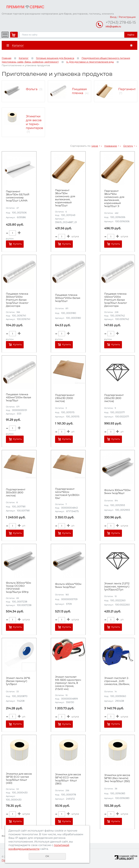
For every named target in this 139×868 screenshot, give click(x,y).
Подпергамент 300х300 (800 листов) (16, 493)
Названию (111, 146)
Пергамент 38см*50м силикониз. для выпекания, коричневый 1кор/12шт (65, 198)
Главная (7, 58)
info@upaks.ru (113, 26)
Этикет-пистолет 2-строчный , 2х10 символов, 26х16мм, (117, 681)
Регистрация (127, 17)
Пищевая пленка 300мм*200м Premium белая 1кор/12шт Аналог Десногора (17, 300)
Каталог (24, 58)
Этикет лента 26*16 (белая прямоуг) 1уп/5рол (18, 681)
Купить (17, 244)
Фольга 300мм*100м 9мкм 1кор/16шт (117, 492)
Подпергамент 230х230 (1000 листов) (65, 398)
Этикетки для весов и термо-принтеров (34, 122)
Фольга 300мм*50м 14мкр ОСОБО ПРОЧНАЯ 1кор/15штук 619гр (18, 587)
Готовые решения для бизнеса (55, 58)
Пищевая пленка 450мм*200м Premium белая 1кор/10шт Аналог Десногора (116, 300)
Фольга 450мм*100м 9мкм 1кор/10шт (68, 586)
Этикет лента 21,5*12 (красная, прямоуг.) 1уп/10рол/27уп (117, 587)
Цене (95, 146)
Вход (113, 17)
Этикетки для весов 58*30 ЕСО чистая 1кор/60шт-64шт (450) (19, 778)
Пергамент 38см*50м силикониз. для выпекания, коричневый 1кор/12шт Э (114, 199)
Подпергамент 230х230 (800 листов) (114, 398)
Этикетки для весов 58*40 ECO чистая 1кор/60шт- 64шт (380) (68, 779)
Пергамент (127, 89)
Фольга (32, 89)
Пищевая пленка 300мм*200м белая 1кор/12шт (68, 298)
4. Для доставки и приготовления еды (90, 62)
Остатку (128, 146)
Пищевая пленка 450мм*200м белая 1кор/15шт (18, 397)
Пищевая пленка (79, 91)
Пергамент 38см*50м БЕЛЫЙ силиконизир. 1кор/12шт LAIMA (18, 196)
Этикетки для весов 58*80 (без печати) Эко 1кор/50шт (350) (117, 778)
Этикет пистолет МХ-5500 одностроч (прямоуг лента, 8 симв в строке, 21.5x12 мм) (68, 683)
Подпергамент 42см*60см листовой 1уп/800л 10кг (67, 494)
